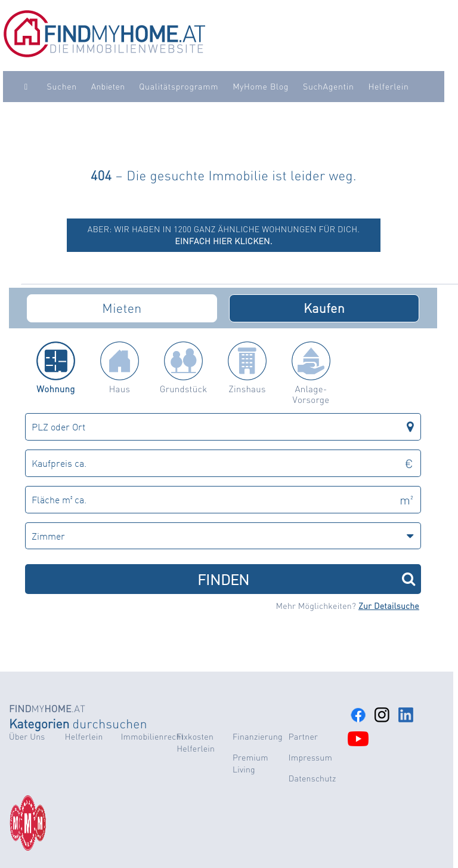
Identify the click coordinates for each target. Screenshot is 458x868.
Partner (303, 737)
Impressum (310, 758)
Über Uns (27, 737)
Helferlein (388, 87)
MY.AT (47, 708)
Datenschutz (312, 778)
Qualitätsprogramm (179, 87)
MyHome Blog (261, 87)
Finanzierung (258, 737)
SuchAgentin (328, 87)
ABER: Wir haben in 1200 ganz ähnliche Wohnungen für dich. (224, 235)
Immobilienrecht (153, 737)
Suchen (62, 87)
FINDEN (307, 579)
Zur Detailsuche (389, 606)
